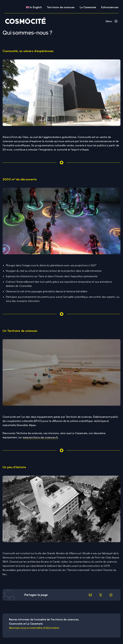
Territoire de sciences (61, 7)
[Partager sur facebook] (111, 595)
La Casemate (88, 7)
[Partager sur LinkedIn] (101, 595)
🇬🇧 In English (34, 7)
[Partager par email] (90, 595)
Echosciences (110, 7)
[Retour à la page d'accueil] (24, 21)
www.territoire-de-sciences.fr (40, 437)
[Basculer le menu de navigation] (112, 21)
